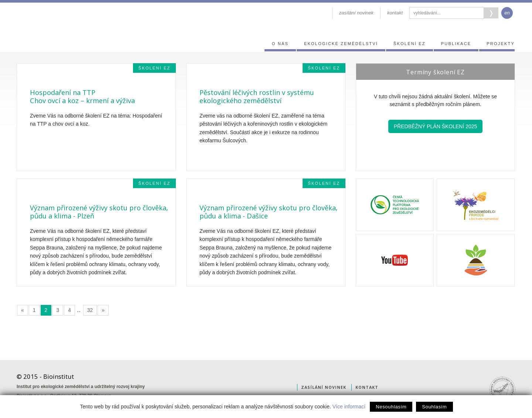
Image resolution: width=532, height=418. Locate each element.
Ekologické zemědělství (341, 44)
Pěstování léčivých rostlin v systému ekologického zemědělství (257, 96)
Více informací (349, 407)
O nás (280, 44)
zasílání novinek (356, 13)
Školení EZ (410, 44)
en (507, 13)
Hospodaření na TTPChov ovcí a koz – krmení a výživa (82, 96)
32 (90, 310)
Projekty (501, 44)
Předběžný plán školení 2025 (436, 126)
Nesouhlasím (391, 407)
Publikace (456, 44)
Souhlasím (434, 407)
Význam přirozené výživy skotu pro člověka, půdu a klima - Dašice (269, 212)
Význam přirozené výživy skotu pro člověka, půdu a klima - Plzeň (99, 212)
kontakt (395, 13)
